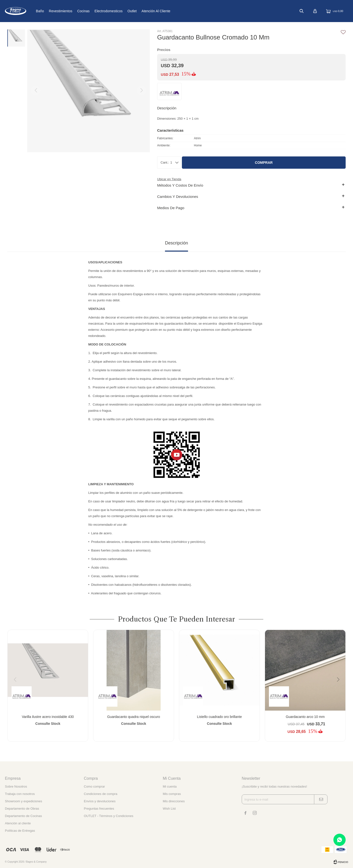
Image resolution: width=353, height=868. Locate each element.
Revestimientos (77, 11)
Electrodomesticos (125, 11)
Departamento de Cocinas (23, 816)
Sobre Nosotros (16, 786)
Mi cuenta (170, 786)
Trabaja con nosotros (20, 794)
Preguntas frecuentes (99, 809)
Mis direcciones (174, 801)
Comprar (264, 163)
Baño (56, 11)
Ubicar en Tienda (169, 179)
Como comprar (94, 786)
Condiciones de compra (101, 794)
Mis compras (172, 794)
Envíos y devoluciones (100, 801)
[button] (340, 689)
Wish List (169, 809)
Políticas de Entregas (20, 831)
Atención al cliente (172, 11)
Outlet (148, 11)
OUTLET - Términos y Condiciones (109, 816)
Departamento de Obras (22, 809)
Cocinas (100, 11)
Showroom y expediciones (24, 801)
